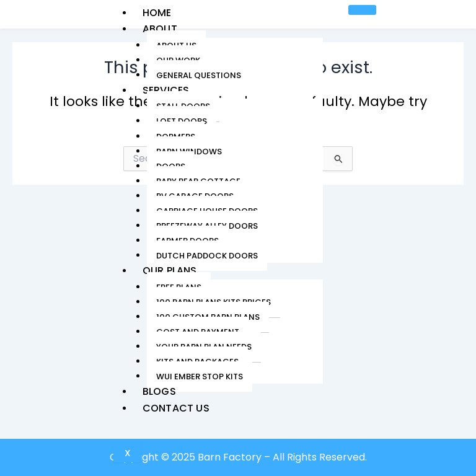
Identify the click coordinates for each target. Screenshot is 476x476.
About (159, 29)
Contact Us (175, 408)
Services (165, 90)
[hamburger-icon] (362, 10)
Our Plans (169, 271)
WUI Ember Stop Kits (199, 377)
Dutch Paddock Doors (206, 256)
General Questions (198, 75)
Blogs (159, 391)
